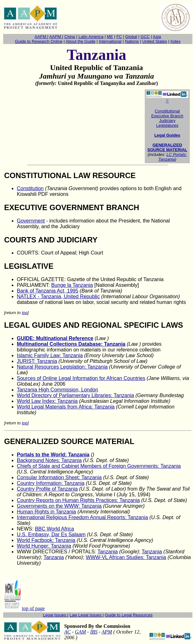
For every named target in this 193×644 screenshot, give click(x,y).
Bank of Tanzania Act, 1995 (48, 291)
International (110, 41)
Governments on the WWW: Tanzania (59, 506)
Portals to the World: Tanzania (53, 455)
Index (176, 41)
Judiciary (167, 121)
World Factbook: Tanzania (46, 540)
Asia (157, 37)
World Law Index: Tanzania (47, 401)
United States (155, 41)
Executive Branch (167, 116)
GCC (145, 37)
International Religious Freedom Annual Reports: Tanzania (82, 517)
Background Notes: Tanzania (49, 460)
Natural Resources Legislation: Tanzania (62, 367)
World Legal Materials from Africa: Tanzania (66, 407)
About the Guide (81, 41)
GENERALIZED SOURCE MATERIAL (167, 147)
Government (31, 221)
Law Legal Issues (86, 615)
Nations (132, 41)
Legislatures (167, 125)
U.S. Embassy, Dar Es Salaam (51, 535)
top (25, 313)
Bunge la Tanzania (72, 285)
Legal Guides (167, 135)
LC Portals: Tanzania (173, 157)
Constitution (30, 188)
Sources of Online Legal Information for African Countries (81, 378)
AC (67, 632)
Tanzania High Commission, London (57, 390)
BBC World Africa (54, 529)
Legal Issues (55, 615)
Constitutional (167, 111)
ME (110, 37)
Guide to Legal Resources (129, 615)
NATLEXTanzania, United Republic (58, 296)
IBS (94, 632)
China (70, 37)
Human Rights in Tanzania (46, 512)
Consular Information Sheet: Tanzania (59, 477)
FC (119, 37)
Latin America (91, 37)
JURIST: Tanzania (37, 361)
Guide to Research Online (39, 41)
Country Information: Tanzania (51, 483)
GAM (80, 632)
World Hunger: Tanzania (44, 546)
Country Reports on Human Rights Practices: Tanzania (78, 500)
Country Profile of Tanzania (47, 489)
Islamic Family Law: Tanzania (50, 355)
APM (107, 632)
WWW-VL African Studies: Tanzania (126, 557)
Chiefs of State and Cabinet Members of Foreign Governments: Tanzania (99, 466)
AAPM (56, 37)
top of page (33, 608)
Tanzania (108, 552)
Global (131, 37)
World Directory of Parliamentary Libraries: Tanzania (75, 395)
